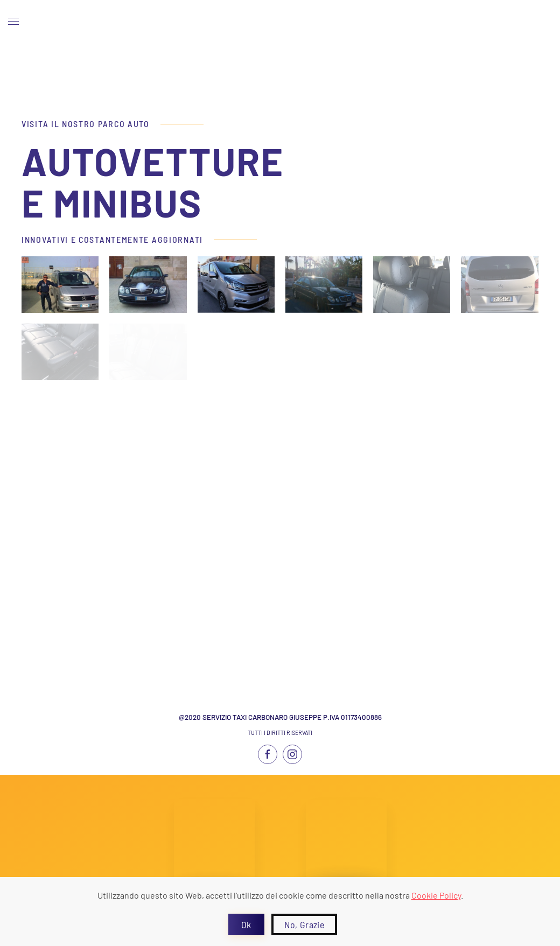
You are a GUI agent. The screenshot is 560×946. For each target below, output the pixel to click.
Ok (246, 924)
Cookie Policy (436, 895)
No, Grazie (304, 924)
